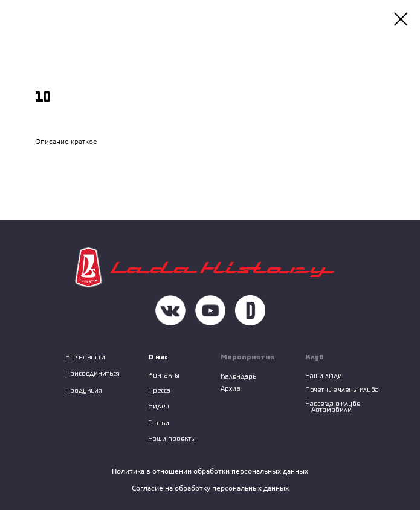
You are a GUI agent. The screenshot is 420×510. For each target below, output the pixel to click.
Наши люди (324, 375)
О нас (158, 357)
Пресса (159, 390)
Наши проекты (172, 438)
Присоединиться (92, 373)
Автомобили (331, 409)
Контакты (164, 375)
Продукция (84, 390)
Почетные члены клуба (342, 389)
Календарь (238, 376)
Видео (159, 406)
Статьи (159, 423)
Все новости (85, 357)
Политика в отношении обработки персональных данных (210, 471)
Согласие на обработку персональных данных (210, 488)
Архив (230, 388)
